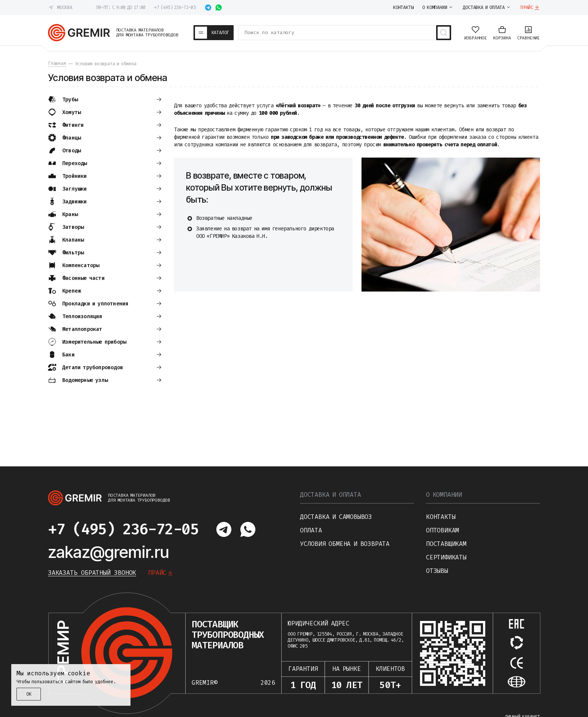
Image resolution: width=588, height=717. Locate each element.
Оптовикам (442, 530)
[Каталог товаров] (214, 33)
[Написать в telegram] (208, 8)
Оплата (311, 530)
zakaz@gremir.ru (109, 552)
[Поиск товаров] (444, 33)
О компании (444, 495)
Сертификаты (446, 557)
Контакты (441, 517)
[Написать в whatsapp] (219, 8)
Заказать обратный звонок (92, 573)
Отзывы (437, 571)
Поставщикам (446, 544)
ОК (29, 694)
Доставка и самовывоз (336, 517)
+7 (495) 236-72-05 (175, 8)
